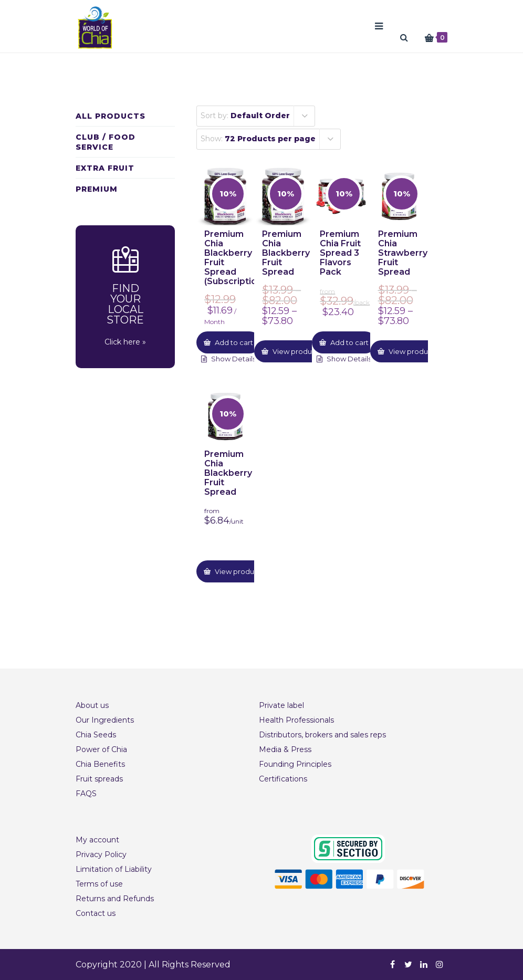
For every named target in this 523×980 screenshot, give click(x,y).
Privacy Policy (101, 854)
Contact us (96, 913)
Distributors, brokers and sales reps (322, 735)
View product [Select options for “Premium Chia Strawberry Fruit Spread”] (411, 351)
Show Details (233, 359)
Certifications (283, 779)
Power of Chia (101, 749)
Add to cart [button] (233, 342)
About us (92, 705)
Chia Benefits (100, 764)
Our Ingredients (105, 720)
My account (97, 840)
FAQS (86, 794)
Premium (97, 189)
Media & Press (285, 749)
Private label (281, 705)
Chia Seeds (96, 735)
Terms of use (99, 884)
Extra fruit (105, 168)
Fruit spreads (99, 779)
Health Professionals (296, 720)
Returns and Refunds (115, 899)
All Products (111, 116)
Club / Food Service (106, 142)
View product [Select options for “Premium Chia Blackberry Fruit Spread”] (295, 351)
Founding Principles (295, 764)
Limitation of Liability (114, 869)
